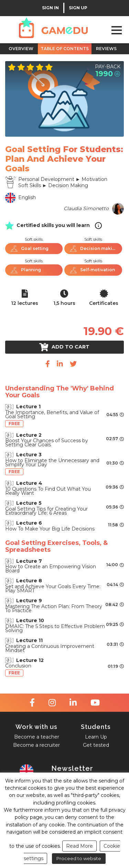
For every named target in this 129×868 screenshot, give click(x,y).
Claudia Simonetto (86, 208)
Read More (79, 846)
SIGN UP (78, 8)
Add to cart (64, 347)
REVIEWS (106, 49)
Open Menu (116, 30)
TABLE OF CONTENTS (65, 49)
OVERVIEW (21, 49)
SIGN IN (50, 8)
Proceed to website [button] (79, 858)
